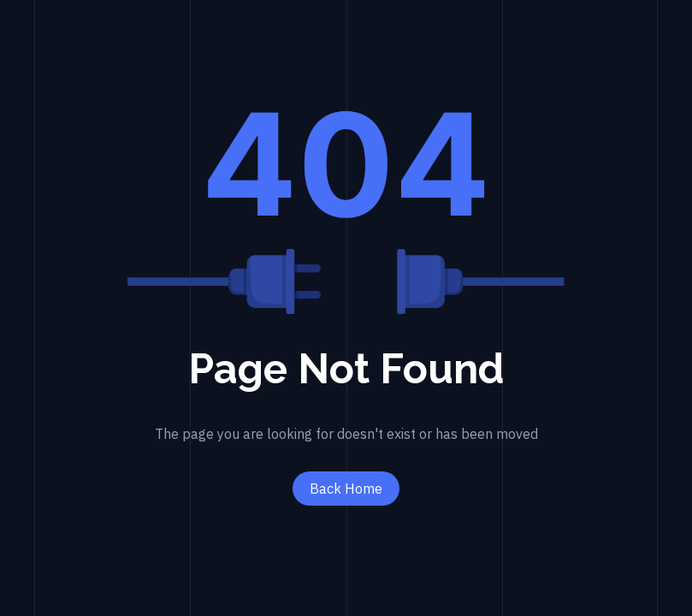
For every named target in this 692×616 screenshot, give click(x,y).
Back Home (346, 489)
